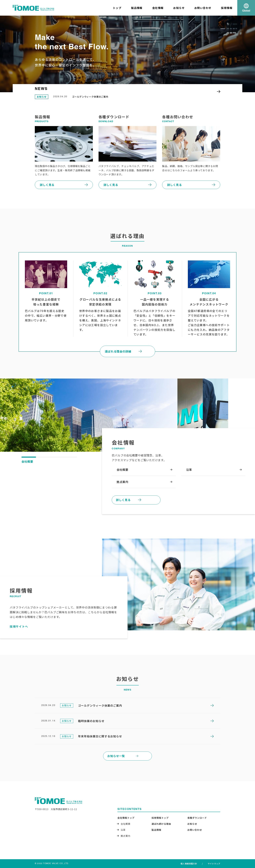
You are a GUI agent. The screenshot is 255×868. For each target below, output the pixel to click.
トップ (117, 8)
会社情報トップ (126, 818)
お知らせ (179, 8)
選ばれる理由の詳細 (118, 351)
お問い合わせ (203, 8)
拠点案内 (122, 482)
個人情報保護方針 (189, 864)
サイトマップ (214, 864)
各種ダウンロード (197, 818)
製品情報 (137, 8)
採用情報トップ (160, 818)
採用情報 (227, 8)
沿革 (189, 470)
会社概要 (122, 470)
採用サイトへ (19, 626)
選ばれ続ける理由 (161, 824)
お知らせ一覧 (116, 756)
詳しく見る (47, 185)
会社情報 (158, 8)
